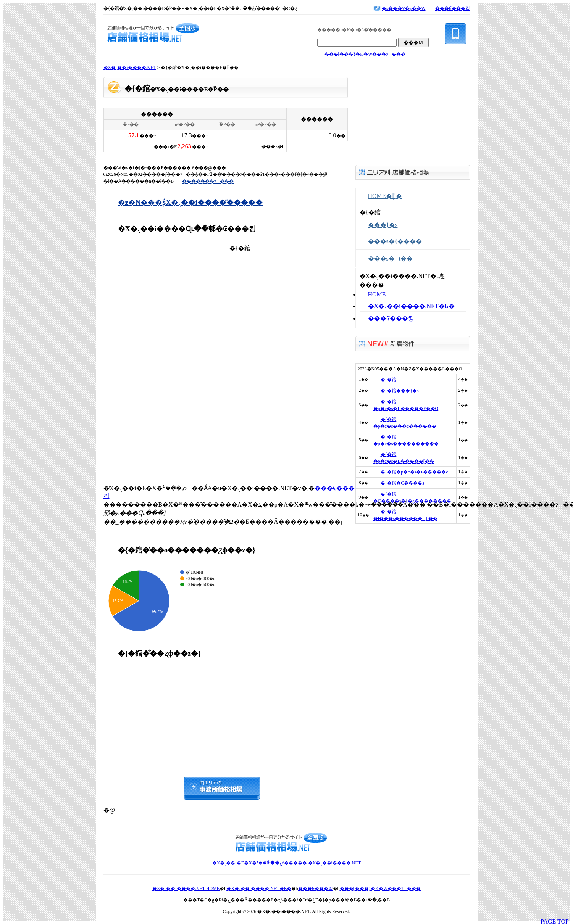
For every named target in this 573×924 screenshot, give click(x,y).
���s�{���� (395, 241)
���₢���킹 (453, 8)
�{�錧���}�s (400, 391)
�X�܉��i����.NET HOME (186, 889)
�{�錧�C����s (402, 483)
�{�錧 (389, 380)
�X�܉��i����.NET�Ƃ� (411, 306)
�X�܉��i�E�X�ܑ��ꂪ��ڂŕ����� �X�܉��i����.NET (286, 863)
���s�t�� (391, 258)
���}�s (383, 225)
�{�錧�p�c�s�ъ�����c (414, 472)
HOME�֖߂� (385, 196)
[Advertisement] (161, 358)
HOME (377, 294)
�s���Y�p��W (404, 8)
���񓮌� (129, 98)
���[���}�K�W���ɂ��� (365, 54)
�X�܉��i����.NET (130, 68)
